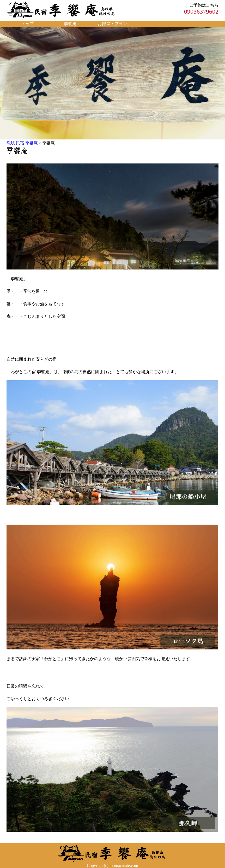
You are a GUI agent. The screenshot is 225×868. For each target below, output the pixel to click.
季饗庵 (70, 24)
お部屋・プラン (112, 24)
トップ (28, 24)
